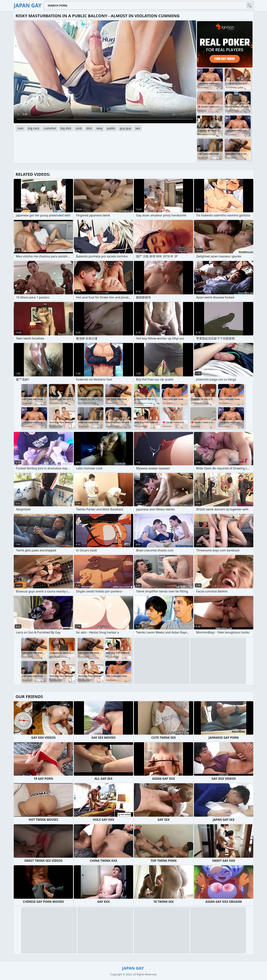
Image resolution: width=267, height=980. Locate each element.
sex (138, 128)
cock (79, 128)
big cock (34, 128)
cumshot (50, 128)
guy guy (125, 128)
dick (89, 128)
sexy (99, 128)
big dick (66, 128)
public (111, 128)
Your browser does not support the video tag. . (105, 72)
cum (20, 128)
